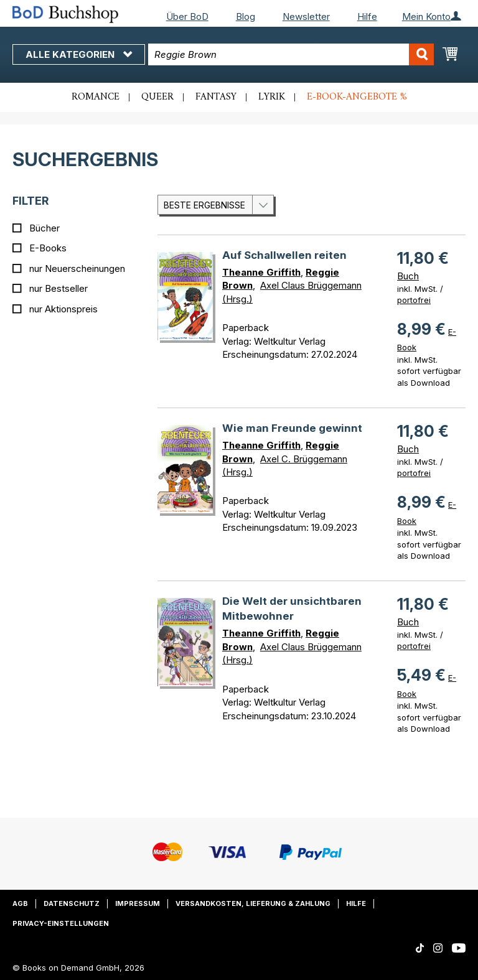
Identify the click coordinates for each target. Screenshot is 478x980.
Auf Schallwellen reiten (284, 255)
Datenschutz (72, 903)
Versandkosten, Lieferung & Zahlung (253, 903)
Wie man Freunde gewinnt (292, 428)
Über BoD (187, 16)
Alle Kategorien (79, 54)
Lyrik (272, 97)
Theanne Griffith (261, 272)
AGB (20, 903)
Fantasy (216, 97)
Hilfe (367, 16)
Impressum (138, 903)
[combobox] (291, 54)
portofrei (414, 300)
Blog (246, 16)
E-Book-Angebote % (357, 97)
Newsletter (306, 16)
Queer (157, 97)
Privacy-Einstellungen (61, 923)
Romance (96, 97)
